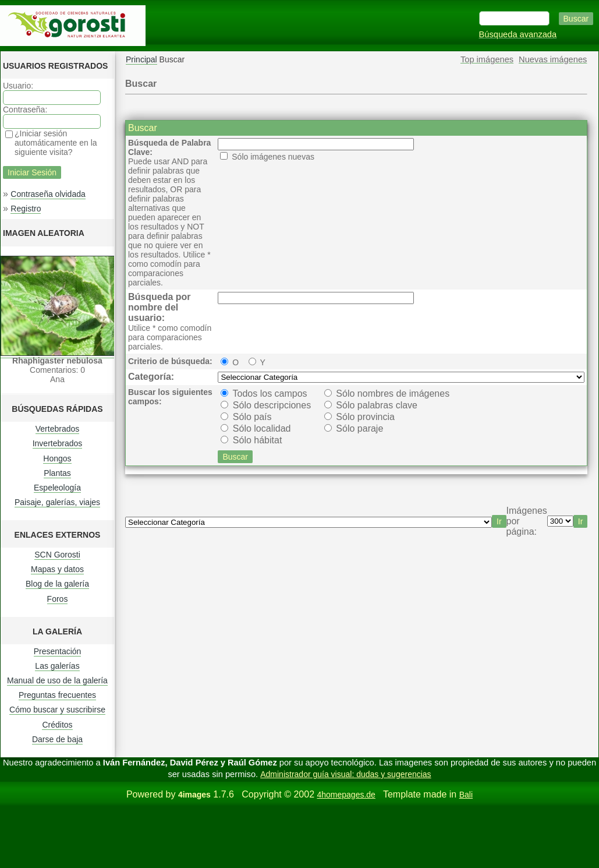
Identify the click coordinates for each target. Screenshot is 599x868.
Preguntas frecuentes (57, 695)
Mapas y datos (57, 569)
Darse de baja (57, 739)
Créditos (57, 725)
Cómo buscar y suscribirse (57, 710)
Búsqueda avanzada (518, 34)
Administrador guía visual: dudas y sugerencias (345, 774)
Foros (58, 599)
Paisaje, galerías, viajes (57, 502)
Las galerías (57, 666)
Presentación (58, 651)
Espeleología (57, 488)
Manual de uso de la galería (57, 680)
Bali (466, 795)
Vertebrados (58, 429)
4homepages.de (346, 795)
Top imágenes (487, 59)
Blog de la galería (57, 584)
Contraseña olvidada (48, 194)
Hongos (57, 458)
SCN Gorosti (57, 555)
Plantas (57, 473)
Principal (141, 59)
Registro (26, 209)
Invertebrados (58, 443)
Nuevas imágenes (553, 59)
